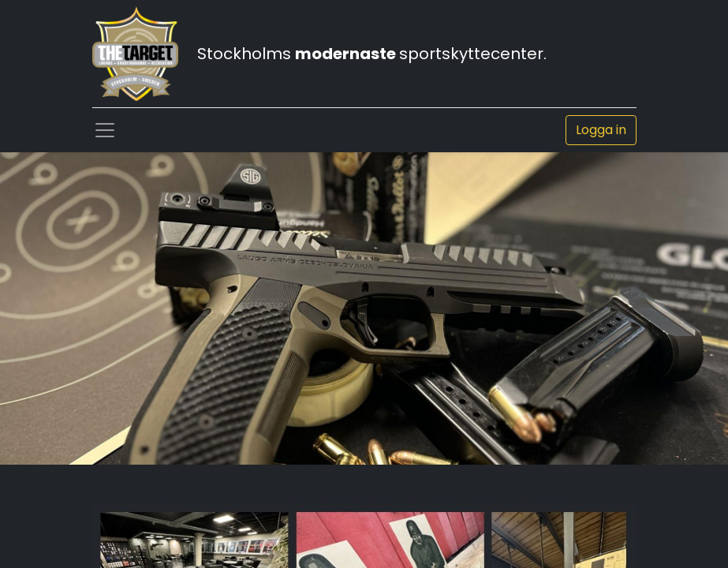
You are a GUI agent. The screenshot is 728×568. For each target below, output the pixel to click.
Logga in (601, 130)
